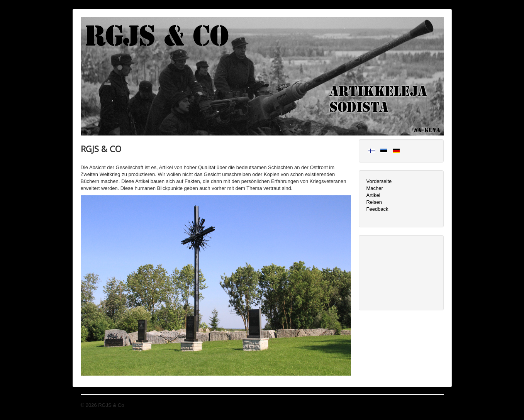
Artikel (373, 195)
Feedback (377, 209)
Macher (375, 188)
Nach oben (432, 405)
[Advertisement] (401, 272)
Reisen (374, 202)
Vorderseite (379, 181)
